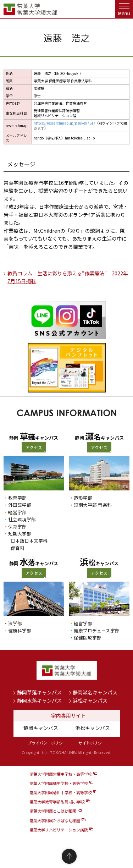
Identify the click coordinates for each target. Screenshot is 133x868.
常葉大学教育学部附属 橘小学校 (57, 802)
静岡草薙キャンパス (39, 692)
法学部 (15, 623)
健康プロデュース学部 (97, 630)
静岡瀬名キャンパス (95, 692)
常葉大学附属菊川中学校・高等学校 (61, 792)
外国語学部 (20, 505)
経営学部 (17, 512)
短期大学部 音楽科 (93, 505)
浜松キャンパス (90, 701)
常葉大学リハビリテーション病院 (59, 830)
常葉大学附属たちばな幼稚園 (55, 820)
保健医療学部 (88, 638)
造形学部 (83, 498)
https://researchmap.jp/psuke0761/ (64, 123)
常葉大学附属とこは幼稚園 (53, 811)
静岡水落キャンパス (39, 701)
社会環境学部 (22, 519)
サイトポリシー (92, 743)
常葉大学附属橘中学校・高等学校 (59, 783)
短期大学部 (20, 534)
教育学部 (17, 498)
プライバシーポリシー (47, 743)
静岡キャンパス (41, 728)
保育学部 (17, 526)
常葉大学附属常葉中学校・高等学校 (61, 774)
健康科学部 (20, 630)
